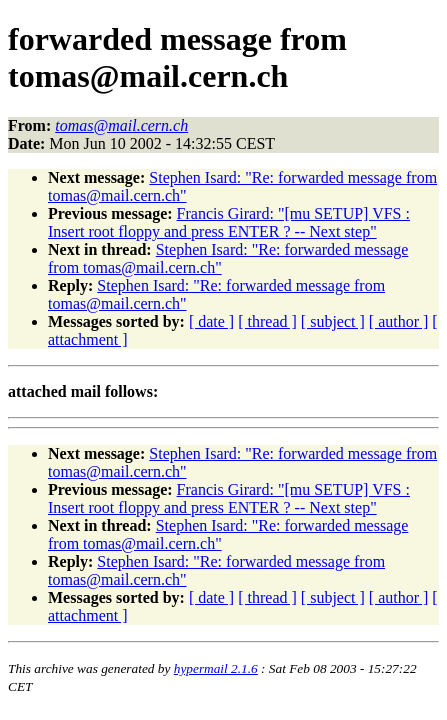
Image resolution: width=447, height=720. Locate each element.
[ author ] (399, 321)
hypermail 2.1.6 (216, 668)
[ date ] (211, 321)
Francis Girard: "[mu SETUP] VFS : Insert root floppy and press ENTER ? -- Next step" (229, 222)
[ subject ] (333, 321)
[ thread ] (267, 321)
